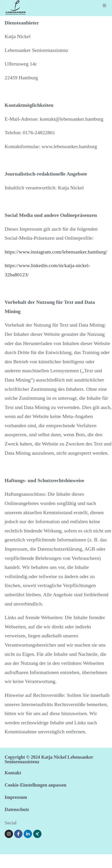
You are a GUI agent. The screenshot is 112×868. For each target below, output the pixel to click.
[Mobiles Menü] (105, 6)
